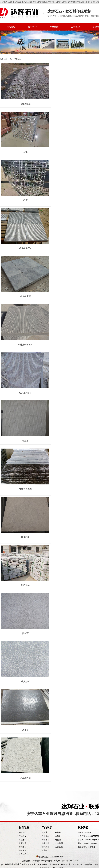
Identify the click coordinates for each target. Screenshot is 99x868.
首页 (11, 59)
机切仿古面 (25, 296)
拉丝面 (25, 441)
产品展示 (54, 27)
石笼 (25, 152)
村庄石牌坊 (42, 865)
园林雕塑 (45, 847)
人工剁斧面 (25, 778)
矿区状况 (23, 843)
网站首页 (11, 27)
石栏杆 (58, 832)
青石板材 (45, 840)
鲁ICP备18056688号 (70, 861)
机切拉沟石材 (25, 248)
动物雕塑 (45, 843)
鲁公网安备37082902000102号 (51, 857)
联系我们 (23, 854)
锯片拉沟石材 (25, 393)
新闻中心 (23, 847)
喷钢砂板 (25, 537)
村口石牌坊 (56, 2)
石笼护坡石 (25, 104)
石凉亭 (44, 850)
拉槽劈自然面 (25, 489)
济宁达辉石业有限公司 (42, 861)
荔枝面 (25, 633)
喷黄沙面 (25, 682)
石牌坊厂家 (66, 2)
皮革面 (25, 730)
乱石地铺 (25, 585)
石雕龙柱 (59, 836)
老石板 (58, 840)
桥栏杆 (73, 2)
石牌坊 (44, 832)
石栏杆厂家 (90, 2)
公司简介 (32, 27)
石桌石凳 (59, 847)
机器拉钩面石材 (25, 345)
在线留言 (23, 850)
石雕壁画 (45, 836)
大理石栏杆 (81, 2)
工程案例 (76, 27)
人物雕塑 (59, 843)
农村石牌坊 (37, 2)
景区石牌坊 (47, 2)
